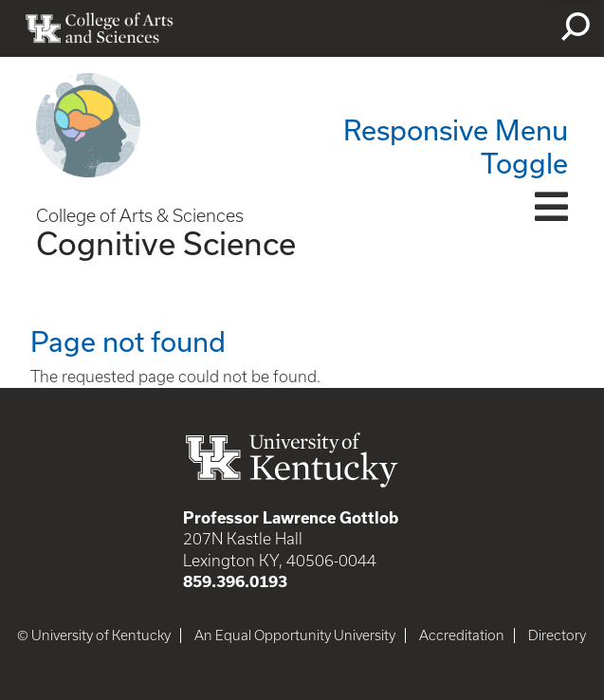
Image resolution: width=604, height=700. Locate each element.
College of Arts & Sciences (140, 216)
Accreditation (462, 636)
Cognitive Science (166, 243)
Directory (557, 636)
